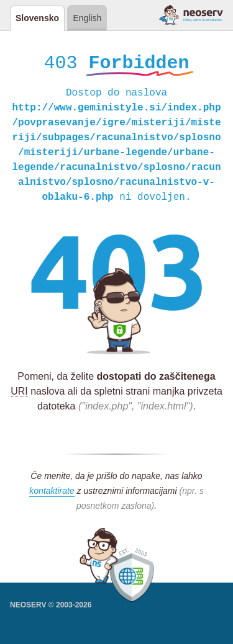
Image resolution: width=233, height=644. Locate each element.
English (87, 18)
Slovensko (37, 18)
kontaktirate (52, 493)
